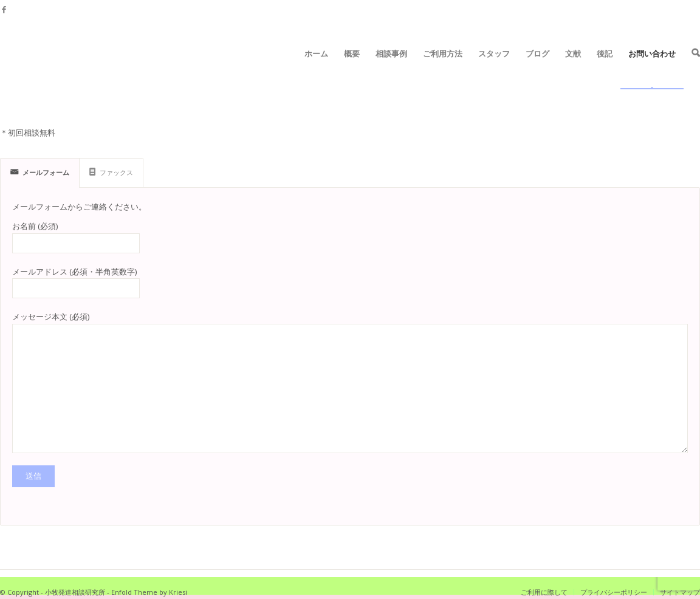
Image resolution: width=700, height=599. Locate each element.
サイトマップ (680, 592)
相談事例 (391, 68)
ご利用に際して (544, 592)
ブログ (537, 68)
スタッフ (494, 68)
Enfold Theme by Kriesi (149, 592)
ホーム (316, 68)
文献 (573, 68)
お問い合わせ (652, 68)
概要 (352, 68)
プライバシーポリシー (614, 592)
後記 (605, 68)
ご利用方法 (443, 68)
